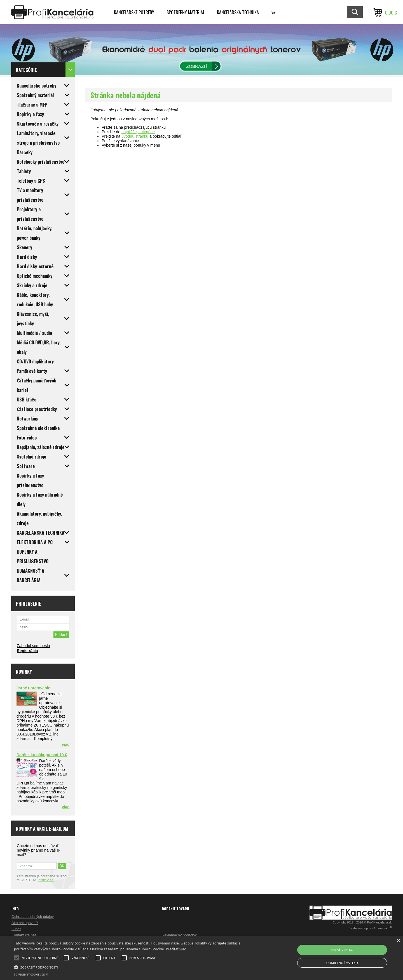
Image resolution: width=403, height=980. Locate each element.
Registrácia (27, 651)
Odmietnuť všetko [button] (342, 963)
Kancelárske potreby (134, 12)
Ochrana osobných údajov (33, 917)
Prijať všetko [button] (342, 950)
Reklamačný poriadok (179, 935)
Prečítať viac (176, 949)
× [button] (398, 941)
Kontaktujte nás (24, 935)
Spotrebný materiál (186, 12)
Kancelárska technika (238, 12)
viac (66, 744)
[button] (136, 967)
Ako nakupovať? (25, 923)
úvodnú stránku (135, 136)
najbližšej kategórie (138, 132)
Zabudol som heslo (33, 646)
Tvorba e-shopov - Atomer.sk (370, 928)
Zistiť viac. (46, 880)
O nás (16, 929)
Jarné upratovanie (33, 688)
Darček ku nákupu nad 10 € (42, 755)
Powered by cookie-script (31, 975)
